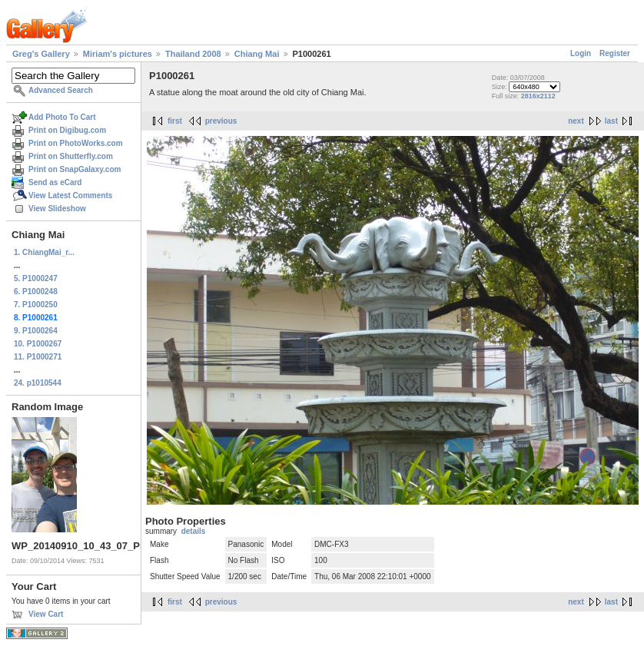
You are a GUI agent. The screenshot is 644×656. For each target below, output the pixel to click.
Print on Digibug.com (67, 130)
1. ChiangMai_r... (44, 252)
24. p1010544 (38, 383)
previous (221, 121)
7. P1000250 (36, 305)
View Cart (46, 614)
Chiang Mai (257, 54)
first (175, 121)
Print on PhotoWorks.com (76, 143)
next (576, 121)
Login (581, 53)
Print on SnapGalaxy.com (75, 169)
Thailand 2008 (193, 54)
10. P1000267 (38, 344)
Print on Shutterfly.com (71, 156)
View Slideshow (57, 209)
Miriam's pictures (118, 54)
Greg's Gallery (41, 54)
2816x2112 (538, 96)
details (194, 531)
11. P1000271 (38, 357)
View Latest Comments (70, 195)
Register (615, 53)
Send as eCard (55, 182)
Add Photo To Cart (62, 117)
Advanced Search (61, 90)
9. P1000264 (36, 331)
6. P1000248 (36, 292)
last (611, 121)
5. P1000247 (36, 278)
